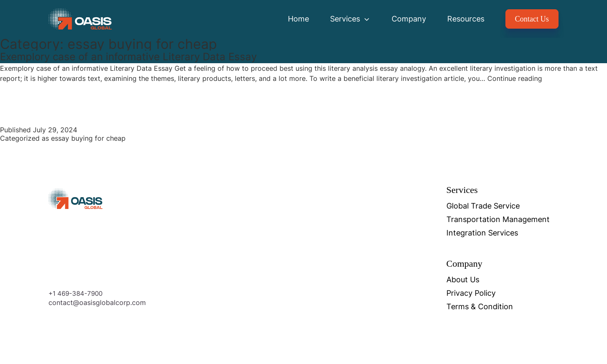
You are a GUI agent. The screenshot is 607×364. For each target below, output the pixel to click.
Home (298, 19)
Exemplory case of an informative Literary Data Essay (128, 57)
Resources (466, 19)
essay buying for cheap (88, 138)
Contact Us (532, 19)
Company (409, 19)
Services (350, 19)
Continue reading (515, 78)
